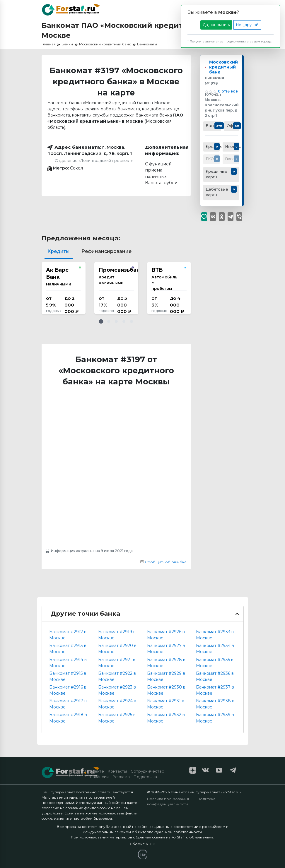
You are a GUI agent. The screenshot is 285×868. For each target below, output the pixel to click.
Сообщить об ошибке (163, 562)
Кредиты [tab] (59, 251)
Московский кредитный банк (225, 70)
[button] (101, 321)
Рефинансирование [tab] (106, 251)
